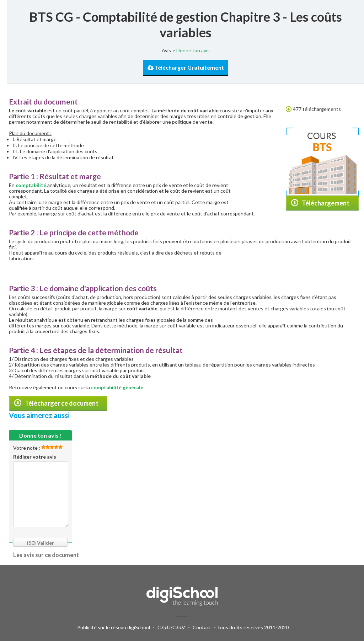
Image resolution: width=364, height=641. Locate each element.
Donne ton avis (193, 50)
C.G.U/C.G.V (171, 627)
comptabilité (31, 185)
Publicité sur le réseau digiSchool (114, 627)
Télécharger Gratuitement (186, 67)
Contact (202, 627)
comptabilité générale (117, 387)
